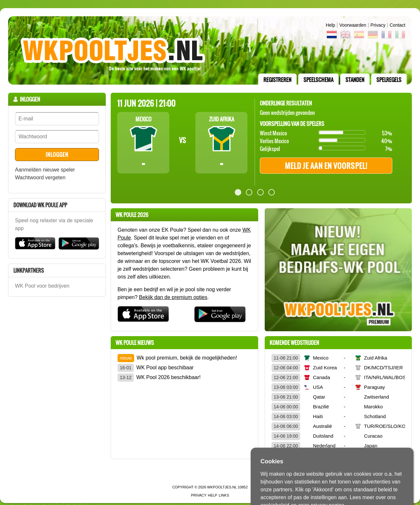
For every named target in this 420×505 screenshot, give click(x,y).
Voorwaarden (353, 25)
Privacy (378, 25)
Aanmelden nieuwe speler (45, 170)
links (224, 495)
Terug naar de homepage (210, 50)
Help (330, 25)
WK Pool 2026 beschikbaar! (168, 377)
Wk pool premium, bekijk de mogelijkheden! (187, 358)
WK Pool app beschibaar (165, 368)
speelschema (318, 80)
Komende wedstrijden (294, 343)
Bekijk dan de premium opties (173, 297)
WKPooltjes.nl (222, 487)
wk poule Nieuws (135, 343)
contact (398, 25)
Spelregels (389, 80)
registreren (277, 80)
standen (355, 80)
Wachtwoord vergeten (40, 177)
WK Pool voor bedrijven (42, 286)
